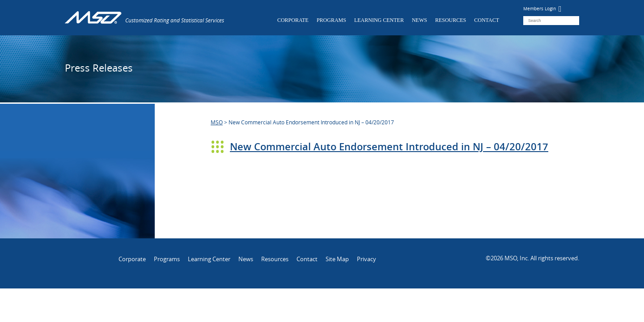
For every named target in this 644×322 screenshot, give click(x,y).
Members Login (542, 9)
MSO (217, 122)
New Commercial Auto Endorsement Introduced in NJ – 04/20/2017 (389, 147)
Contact (487, 20)
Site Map (337, 259)
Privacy (366, 259)
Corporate (293, 20)
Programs (331, 20)
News (419, 20)
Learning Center (379, 20)
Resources (451, 20)
